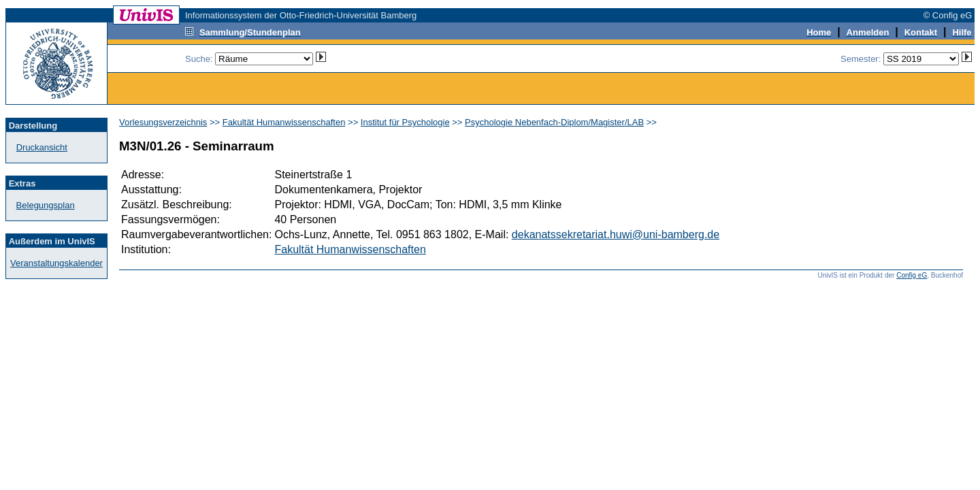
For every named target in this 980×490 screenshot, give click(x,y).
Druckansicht (42, 147)
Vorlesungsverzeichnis (163, 122)
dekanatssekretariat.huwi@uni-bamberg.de (616, 234)
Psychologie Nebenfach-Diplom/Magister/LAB (554, 122)
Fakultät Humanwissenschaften (284, 122)
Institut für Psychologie (405, 122)
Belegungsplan (46, 205)
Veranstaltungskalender (56, 263)
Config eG (912, 275)
